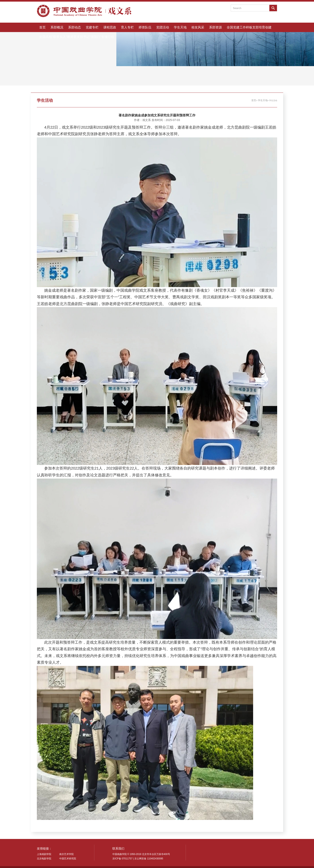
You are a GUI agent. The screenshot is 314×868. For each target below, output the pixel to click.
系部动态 (74, 27)
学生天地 (180, 27)
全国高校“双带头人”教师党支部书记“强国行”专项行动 (77, 37)
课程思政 (110, 27)
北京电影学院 (44, 859)
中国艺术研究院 (68, 859)
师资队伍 (145, 27)
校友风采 (198, 27)
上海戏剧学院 (44, 854)
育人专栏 (127, 27)
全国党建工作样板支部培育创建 (249, 27)
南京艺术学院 (66, 854)
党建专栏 (92, 27)
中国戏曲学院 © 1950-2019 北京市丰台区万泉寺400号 (141, 854)
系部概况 (57, 27)
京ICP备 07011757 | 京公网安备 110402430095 (138, 859)
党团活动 (163, 27)
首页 (42, 27)
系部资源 (215, 27)
